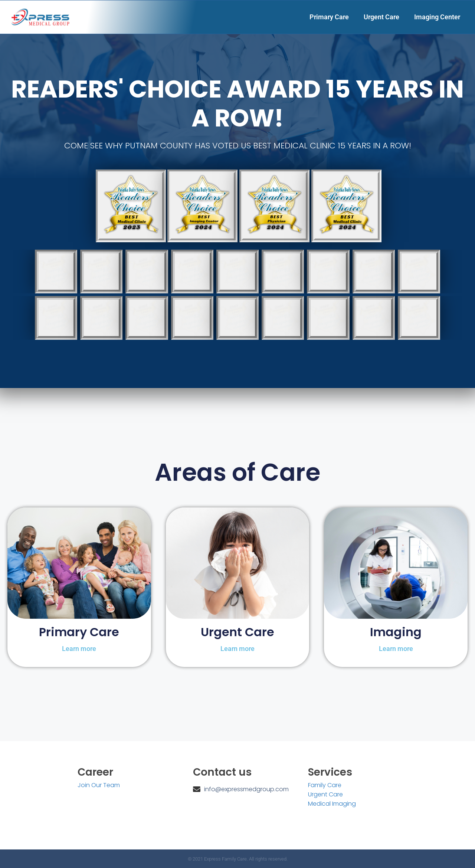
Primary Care (329, 17)
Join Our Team (99, 785)
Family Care (325, 785)
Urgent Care (381, 17)
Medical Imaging (332, 804)
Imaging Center (437, 17)
